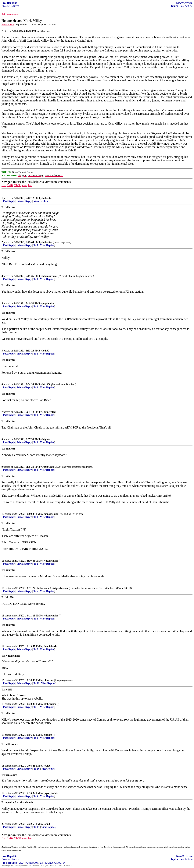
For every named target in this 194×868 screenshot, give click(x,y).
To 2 (36, 591)
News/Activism (184, 3)
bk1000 (46, 385)
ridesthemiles (51, 561)
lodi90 (46, 351)
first (4, 185)
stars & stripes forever (56, 588)
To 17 (37, 827)
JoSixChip (48, 467)
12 (3, 588)
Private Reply (24, 201)
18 (3, 766)
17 (3, 735)
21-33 (18, 185)
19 (3, 793)
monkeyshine (51, 514)
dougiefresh (50, 646)
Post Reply (9, 201)
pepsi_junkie (51, 793)
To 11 (36, 683)
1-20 (10, 185)
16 (3, 704)
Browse (6, 6)
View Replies (41, 201)
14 (3, 646)
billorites (47, 198)
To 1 (36, 245)
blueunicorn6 (50, 276)
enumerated (49, 412)
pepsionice (48, 303)
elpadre (48, 735)
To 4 (36, 796)
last (30, 185)
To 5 (36, 707)
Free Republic (9, 3)
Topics (174, 6)
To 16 (37, 769)
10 (3, 514)
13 (3, 616)
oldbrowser (50, 704)
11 (3, 561)
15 (3, 680)
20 (3, 824)
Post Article (186, 6)
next (25, 185)
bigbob (46, 439)
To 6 (36, 619)
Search (15, 6)
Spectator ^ (8, 25)
